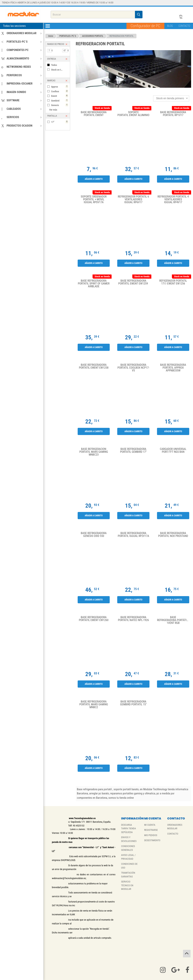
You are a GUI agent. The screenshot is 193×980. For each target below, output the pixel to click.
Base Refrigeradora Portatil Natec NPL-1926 (133, 619)
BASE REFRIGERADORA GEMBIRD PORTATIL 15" (133, 703)
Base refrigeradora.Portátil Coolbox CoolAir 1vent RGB (174, 620)
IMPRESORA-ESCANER (21, 84)
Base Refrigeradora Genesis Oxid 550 (94, 535)
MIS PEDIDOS (151, 835)
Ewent (60, 96)
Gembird (60, 100)
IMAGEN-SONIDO (21, 92)
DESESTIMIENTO (152, 840)
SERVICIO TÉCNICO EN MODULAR (127, 885)
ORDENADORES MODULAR (21, 33)
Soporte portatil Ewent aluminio (133, 114)
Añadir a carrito (94, 179)
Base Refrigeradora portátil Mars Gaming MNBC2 (94, 704)
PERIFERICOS (21, 75)
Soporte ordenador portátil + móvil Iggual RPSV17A (94, 199)
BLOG (170, 26)
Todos (54, 65)
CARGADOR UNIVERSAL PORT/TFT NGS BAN (173, 451)
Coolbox (60, 91)
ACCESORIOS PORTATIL (93, 36)
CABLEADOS (21, 109)
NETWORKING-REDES (21, 67)
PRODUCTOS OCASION (21, 126)
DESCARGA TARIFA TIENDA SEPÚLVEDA (129, 829)
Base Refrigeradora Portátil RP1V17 (173, 114)
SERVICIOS (21, 117)
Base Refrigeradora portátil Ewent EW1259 (133, 282)
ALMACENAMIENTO (21, 58)
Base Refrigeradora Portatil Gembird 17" (133, 451)
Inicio (51, 36)
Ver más (53, 110)
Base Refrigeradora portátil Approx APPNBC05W (173, 368)
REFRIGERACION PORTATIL (122, 36)
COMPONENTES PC (21, 50)
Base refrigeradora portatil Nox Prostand (173, 535)
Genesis (60, 105)
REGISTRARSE (151, 830)
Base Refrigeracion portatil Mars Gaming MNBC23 (94, 452)
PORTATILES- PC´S (68, 36)
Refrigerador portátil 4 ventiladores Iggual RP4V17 (173, 199)
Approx (60, 86)
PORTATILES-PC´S (21, 42)
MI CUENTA (150, 825)
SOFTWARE (21, 100)
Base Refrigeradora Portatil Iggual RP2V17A (133, 535)
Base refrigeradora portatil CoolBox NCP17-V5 (133, 368)
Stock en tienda (59, 70)
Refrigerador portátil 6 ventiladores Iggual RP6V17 (133, 199)
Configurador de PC (145, 26)
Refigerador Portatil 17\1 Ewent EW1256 (173, 282)
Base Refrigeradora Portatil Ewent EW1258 (94, 366)
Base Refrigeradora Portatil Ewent (94, 114)
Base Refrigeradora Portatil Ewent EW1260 (94, 619)
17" (60, 122)
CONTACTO (184, 26)
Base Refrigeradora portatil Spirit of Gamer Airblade (94, 284)
